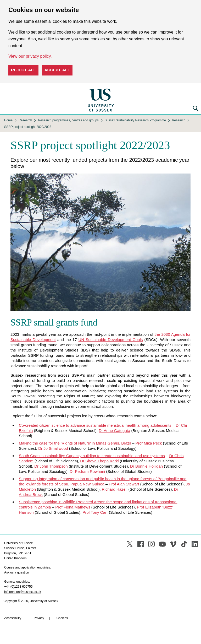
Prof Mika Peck (149, 443)
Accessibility (13, 618)
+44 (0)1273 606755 (18, 587)
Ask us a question (17, 572)
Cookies (62, 618)
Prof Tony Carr (95, 512)
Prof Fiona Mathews (73, 507)
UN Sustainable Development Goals (111, 340)
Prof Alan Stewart (124, 484)
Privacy (39, 618)
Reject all (23, 70)
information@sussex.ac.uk (23, 592)
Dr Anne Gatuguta (114, 431)
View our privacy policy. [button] (30, 56)
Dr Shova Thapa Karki (99, 461)
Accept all (57, 70)
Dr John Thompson (51, 466)
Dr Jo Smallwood (53, 448)
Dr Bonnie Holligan (146, 466)
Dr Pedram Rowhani (87, 471)
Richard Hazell (115, 489)
